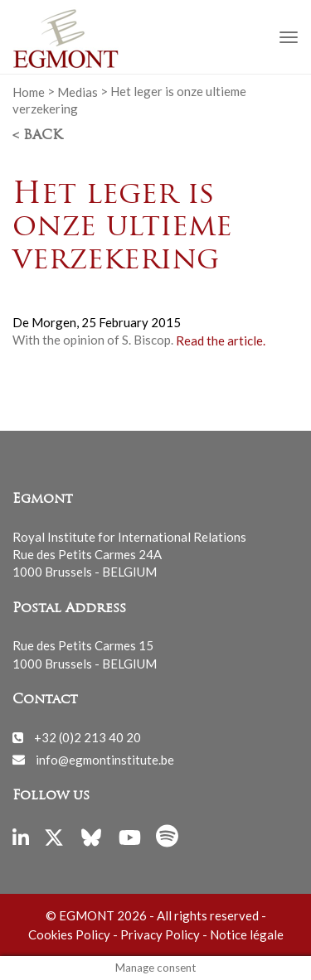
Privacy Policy (160, 934)
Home (29, 91)
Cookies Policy (69, 934)
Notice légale (247, 934)
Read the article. (221, 340)
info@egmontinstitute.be (105, 759)
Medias (78, 91)
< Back (37, 136)
